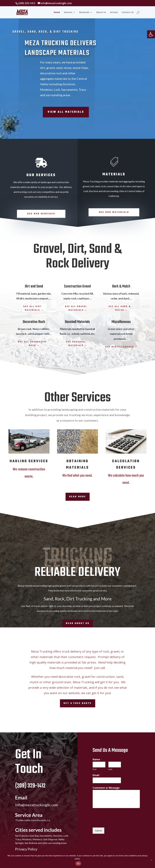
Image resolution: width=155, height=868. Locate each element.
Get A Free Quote (78, 703)
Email (97, 775)
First (95, 769)
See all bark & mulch (120, 308)
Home (57, 12)
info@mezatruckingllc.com (37, 805)
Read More (78, 497)
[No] (151, 860)
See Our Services (41, 214)
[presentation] (116, 822)
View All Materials (66, 112)
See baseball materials (76, 344)
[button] (151, 34)
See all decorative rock (32, 344)
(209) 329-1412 (30, 786)
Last (110, 769)
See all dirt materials (33, 308)
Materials (84, 12)
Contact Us (128, 12)
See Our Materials (114, 212)
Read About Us (78, 623)
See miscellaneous (120, 347)
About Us (101, 12)
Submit (98, 831)
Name (97, 759)
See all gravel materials (76, 308)
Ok (78, 864)
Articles (114, 12)
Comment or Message (106, 788)
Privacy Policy (26, 849)
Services (68, 12)
